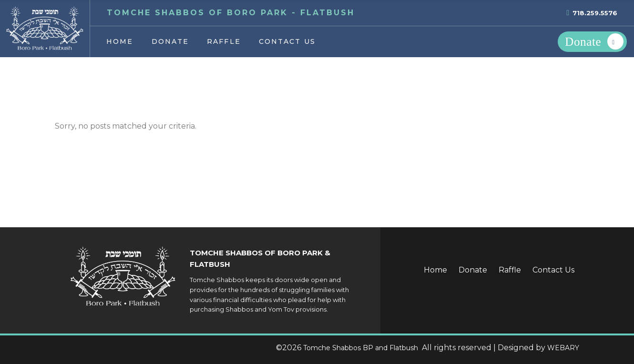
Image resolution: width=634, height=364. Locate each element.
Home (435, 270)
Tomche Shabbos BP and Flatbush (362, 348)
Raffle (510, 270)
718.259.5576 (595, 13)
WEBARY (563, 348)
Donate (473, 270)
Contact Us (553, 270)
